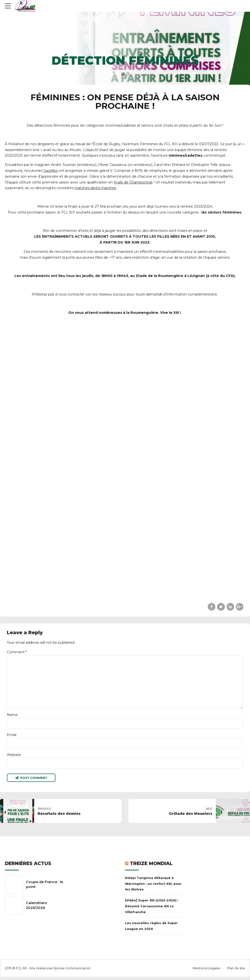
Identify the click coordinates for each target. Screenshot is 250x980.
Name (12, 716)
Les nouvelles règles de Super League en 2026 (151, 929)
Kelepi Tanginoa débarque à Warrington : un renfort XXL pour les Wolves (153, 886)
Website (14, 757)
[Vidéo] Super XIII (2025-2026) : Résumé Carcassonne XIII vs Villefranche (152, 909)
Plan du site (236, 971)
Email (12, 737)
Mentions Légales (206, 971)
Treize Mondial (151, 866)
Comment (17, 652)
